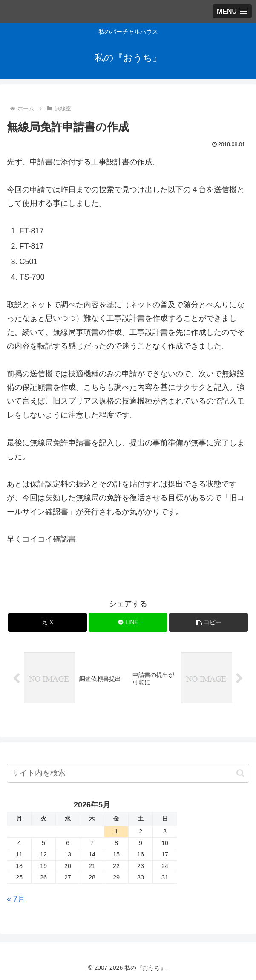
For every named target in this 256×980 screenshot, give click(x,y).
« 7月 (16, 899)
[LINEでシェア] (128, 622)
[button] (209, 622)
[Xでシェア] (47, 622)
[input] (128, 773)
